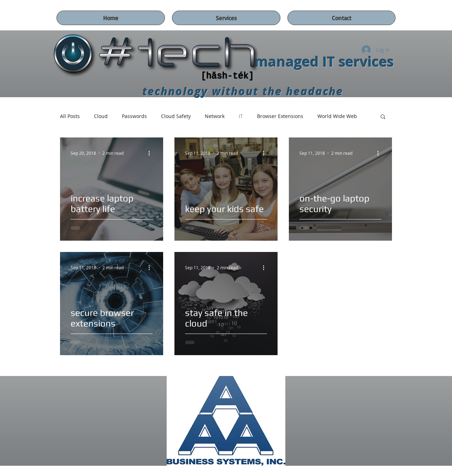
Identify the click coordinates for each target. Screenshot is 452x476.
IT (241, 116)
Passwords (134, 116)
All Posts (70, 116)
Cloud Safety (176, 116)
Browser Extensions (280, 116)
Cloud (101, 116)
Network (215, 116)
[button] (383, 117)
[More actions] (151, 153)
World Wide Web (337, 116)
